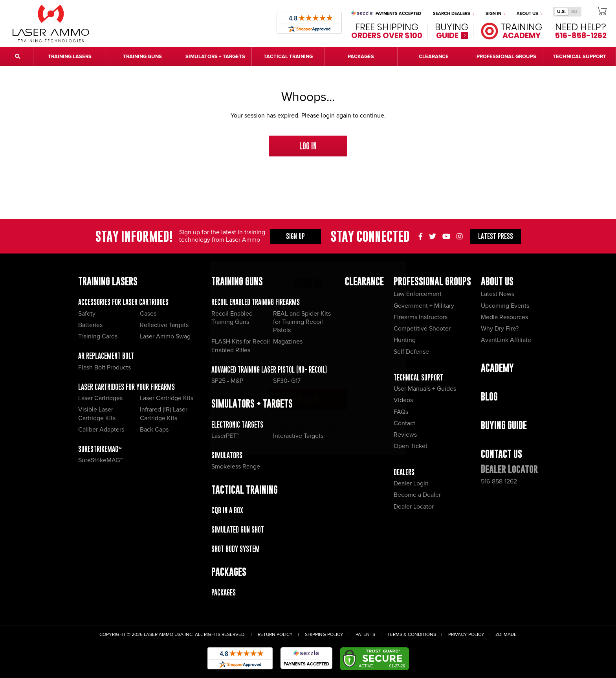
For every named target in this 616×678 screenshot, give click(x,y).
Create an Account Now (280, 410)
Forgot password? (377, 354)
